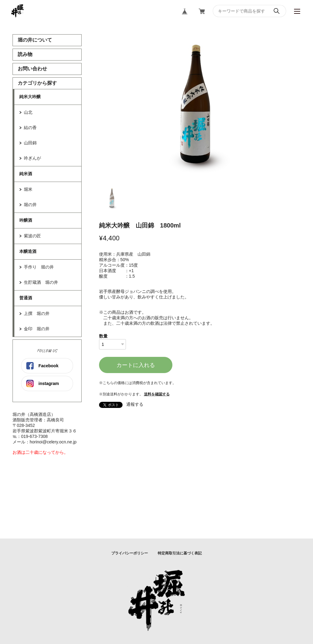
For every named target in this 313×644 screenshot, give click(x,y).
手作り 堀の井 (39, 267)
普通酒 (26, 298)
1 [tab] (112, 199)
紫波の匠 (32, 236)
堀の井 (30, 205)
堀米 (28, 189)
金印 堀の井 (37, 329)
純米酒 (26, 174)
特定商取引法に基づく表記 (180, 553)
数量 (103, 336)
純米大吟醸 (30, 97)
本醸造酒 (28, 251)
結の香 (30, 128)
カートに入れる (136, 365)
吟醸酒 (26, 220)
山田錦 (30, 143)
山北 (28, 112)
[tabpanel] (200, 109)
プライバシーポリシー (130, 553)
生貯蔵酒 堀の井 (41, 282)
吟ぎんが (32, 158)
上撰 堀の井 (37, 313)
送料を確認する (157, 394)
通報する (135, 404)
